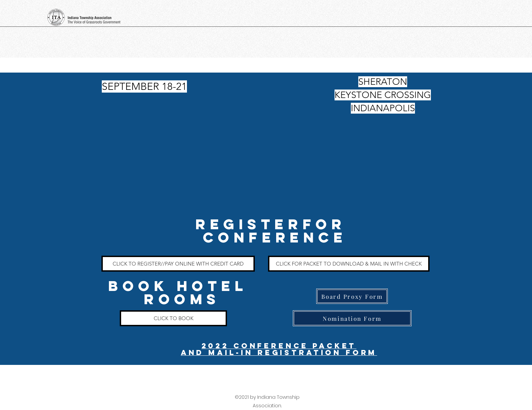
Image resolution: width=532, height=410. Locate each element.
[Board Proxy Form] (352, 296)
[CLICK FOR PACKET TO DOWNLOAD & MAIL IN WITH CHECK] (349, 264)
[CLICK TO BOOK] (173, 318)
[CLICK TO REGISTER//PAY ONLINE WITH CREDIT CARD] (178, 264)
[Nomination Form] (352, 318)
